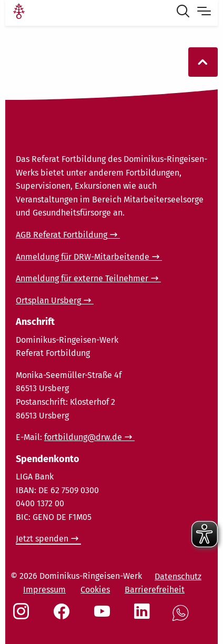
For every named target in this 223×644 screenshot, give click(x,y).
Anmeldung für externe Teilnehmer (82, 278)
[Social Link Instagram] (23, 617)
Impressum (44, 590)
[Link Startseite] (19, 13)
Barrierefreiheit (155, 590)
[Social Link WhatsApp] (183, 619)
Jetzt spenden (42, 539)
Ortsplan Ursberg (48, 300)
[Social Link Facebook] (64, 617)
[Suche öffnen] (185, 13)
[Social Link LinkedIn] (144, 617)
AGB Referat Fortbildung (62, 235)
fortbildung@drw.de (83, 437)
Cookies (95, 590)
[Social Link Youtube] (104, 617)
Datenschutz (178, 576)
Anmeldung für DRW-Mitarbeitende (83, 257)
